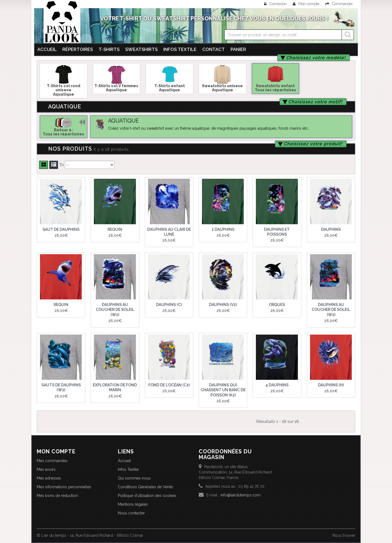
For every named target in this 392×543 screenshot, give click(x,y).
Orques (277, 305)
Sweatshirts (141, 49)
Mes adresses (49, 478)
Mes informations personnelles (64, 487)
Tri (62, 165)
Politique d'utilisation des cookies (147, 496)
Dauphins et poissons (277, 232)
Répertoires (78, 49)
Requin (115, 229)
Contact (214, 49)
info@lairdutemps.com (241, 495)
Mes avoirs (46, 469)
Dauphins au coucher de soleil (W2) (115, 310)
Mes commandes (52, 461)
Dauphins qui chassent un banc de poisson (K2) (223, 390)
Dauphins (331, 229)
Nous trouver (344, 535)
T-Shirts (109, 49)
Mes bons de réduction (57, 496)
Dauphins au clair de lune (169, 232)
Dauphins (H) (331, 385)
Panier (238, 49)
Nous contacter (131, 513)
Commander (339, 4)
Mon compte (306, 4)
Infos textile (180, 49)
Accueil (47, 49)
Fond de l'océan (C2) (169, 385)
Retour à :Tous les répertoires (63, 132)
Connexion (276, 4)
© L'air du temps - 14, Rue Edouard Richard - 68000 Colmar (90, 535)
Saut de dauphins (61, 229)
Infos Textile (128, 469)
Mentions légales (133, 504)
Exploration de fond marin (115, 387)
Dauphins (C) (169, 305)
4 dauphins (277, 385)
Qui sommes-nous (134, 478)
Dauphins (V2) (223, 305)
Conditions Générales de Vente (145, 487)
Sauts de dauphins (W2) (61, 387)
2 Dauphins (223, 229)
